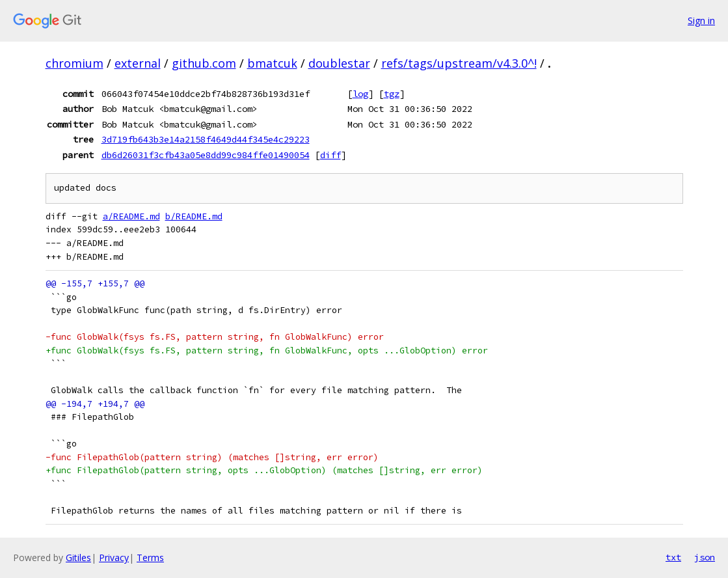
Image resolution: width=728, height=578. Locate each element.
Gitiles (78, 557)
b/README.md (194, 216)
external (138, 63)
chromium (74, 63)
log (360, 94)
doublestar (339, 63)
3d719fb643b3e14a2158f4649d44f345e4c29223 (206, 139)
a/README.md (131, 216)
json (705, 557)
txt (673, 557)
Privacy (114, 557)
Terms (150, 557)
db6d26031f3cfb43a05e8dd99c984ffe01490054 (206, 155)
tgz (392, 94)
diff (330, 155)
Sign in (701, 21)
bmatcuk (272, 63)
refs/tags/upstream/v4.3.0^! (459, 63)
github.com (204, 63)
